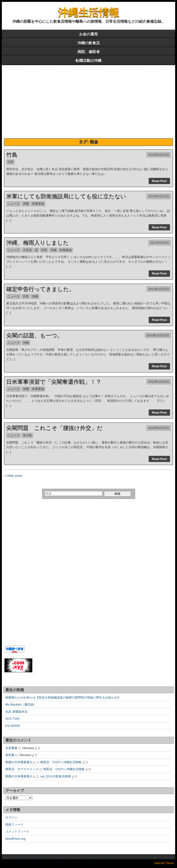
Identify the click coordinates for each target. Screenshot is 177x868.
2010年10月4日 (159, 382)
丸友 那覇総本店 (16, 712)
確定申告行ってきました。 (40, 289)
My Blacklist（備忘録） (21, 704)
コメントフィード (17, 831)
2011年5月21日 (159, 196)
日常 (10, 162)
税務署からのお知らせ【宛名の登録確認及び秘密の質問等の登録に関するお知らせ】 (63, 697)
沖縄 (26, 204)
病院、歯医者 (89, 52)
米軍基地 (38, 204)
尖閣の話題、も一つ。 (35, 335)
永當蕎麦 (11, 748)
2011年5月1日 (160, 243)
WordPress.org (15, 839)
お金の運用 (88, 34)
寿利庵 (10, 755)
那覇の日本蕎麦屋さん (20, 762)
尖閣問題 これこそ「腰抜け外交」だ (54, 428)
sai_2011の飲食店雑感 (55, 776)
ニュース (13, 204)
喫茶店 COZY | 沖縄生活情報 (61, 762)
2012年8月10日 (159, 155)
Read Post (159, 181)
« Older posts (13, 476)
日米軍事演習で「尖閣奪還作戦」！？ (54, 382)
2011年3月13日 (159, 289)
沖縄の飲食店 (89, 43)
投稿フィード (14, 825)
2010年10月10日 (158, 335)
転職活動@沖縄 (89, 61)
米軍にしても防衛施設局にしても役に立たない (66, 196)
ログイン (11, 817)
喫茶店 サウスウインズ (22, 769)
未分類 (27, 435)
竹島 (12, 155)
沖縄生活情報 (89, 12)
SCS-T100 (12, 719)
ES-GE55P (13, 726)
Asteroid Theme (164, 863)
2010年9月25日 (159, 428)
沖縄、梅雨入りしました (38, 243)
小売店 (27, 250)
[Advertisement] (88, 100)
